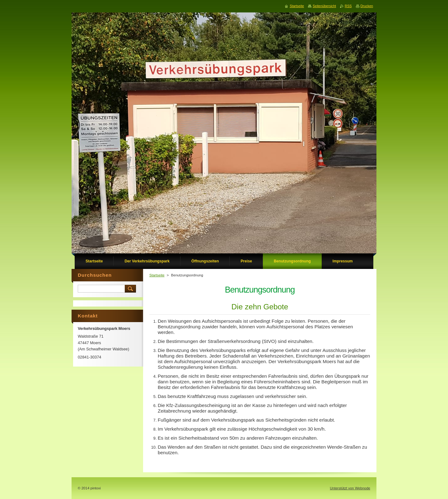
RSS (348, 6)
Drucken (367, 6)
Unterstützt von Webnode (350, 488)
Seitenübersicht (324, 6)
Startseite (157, 275)
